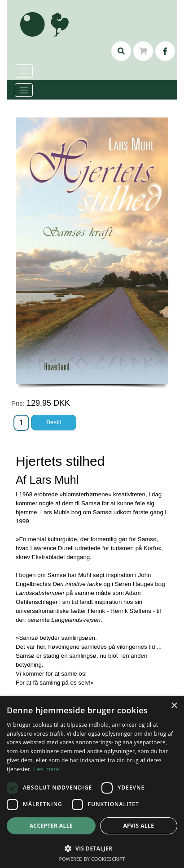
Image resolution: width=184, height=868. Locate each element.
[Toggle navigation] (24, 90)
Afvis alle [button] (138, 826)
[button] (92, 848)
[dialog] (92, 782)
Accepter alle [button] (51, 826)
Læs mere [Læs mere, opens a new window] (46, 769)
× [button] (174, 706)
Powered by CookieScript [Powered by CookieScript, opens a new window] (92, 859)
